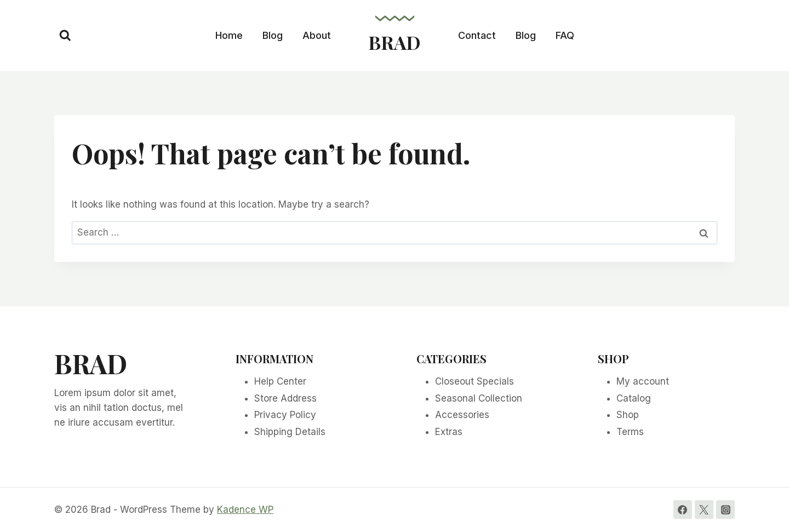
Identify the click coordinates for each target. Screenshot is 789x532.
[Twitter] (704, 510)
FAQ (565, 35)
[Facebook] (683, 510)
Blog (273, 35)
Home (229, 35)
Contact (477, 35)
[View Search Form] (65, 36)
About (317, 35)
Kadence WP (245, 510)
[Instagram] (725, 510)
